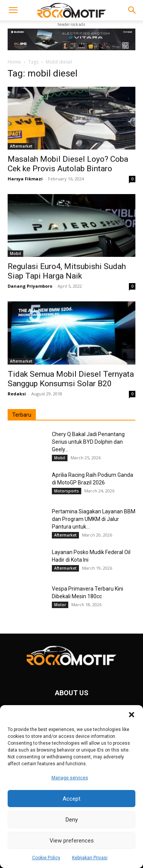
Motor (60, 605)
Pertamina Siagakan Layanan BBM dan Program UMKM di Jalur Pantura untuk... (94, 519)
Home (14, 62)
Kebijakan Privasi (90, 858)
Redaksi (17, 394)
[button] (132, 715)
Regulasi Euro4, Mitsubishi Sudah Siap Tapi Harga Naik (67, 271)
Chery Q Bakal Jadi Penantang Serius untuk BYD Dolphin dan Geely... (88, 442)
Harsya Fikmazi (25, 179)
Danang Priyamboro (30, 286)
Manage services (70, 778)
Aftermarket (21, 146)
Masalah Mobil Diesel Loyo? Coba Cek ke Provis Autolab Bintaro (68, 164)
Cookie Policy (46, 858)
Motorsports (67, 491)
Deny (72, 820)
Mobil (15, 253)
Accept (71, 799)
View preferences (72, 841)
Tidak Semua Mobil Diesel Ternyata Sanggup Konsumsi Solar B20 (71, 379)
